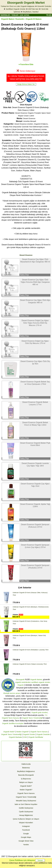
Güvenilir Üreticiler (44, 6)
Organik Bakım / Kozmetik (12, 19)
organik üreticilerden (23, 682)
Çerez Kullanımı (19, 819)
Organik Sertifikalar (36, 737)
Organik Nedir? (9, 732)
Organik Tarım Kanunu (39, 732)
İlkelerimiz (26, 768)
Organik (21, 685)
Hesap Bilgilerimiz (26, 815)
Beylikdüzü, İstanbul (31, 12)
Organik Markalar (15, 737)
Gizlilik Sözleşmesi (26, 808)
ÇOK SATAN (24, 15)
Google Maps (26, 837)
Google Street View (26, 841)
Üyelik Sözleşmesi (26, 812)
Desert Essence (29, 118)
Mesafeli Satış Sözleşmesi (26, 801)
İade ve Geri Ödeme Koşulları (26, 804)
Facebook (26, 830)
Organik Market (36, 679)
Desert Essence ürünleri (24, 124)
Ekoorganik (20, 679)
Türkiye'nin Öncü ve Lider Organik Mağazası (18, 6)
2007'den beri (33, 9)
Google (26, 834)
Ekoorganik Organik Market (26, 3)
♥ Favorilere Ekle (26, 64)
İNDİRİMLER (5, 15)
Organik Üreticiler (43, 734)
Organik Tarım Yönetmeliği (32, 718)
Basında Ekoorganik (26, 775)
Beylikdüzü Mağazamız (26, 771)
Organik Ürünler (29, 734)
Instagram (26, 826)
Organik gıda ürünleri (39, 712)
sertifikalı (35, 682)
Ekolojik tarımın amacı (12, 693)
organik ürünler (44, 682)
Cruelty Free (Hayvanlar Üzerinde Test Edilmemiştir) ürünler (26, 127)
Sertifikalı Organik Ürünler (16, 9)
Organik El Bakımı (34, 19)
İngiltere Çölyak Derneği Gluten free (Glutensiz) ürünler (26, 129)
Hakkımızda (26, 764)
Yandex (26, 844)
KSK (25, 737)
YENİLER (15, 15)
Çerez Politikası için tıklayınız (22, 860)
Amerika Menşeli (30, 121)
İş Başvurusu (26, 779)
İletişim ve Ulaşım (26, 782)
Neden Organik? (23, 732)
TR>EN (49, 15)
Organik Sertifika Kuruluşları (13, 723)
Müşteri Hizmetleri (26, 823)
